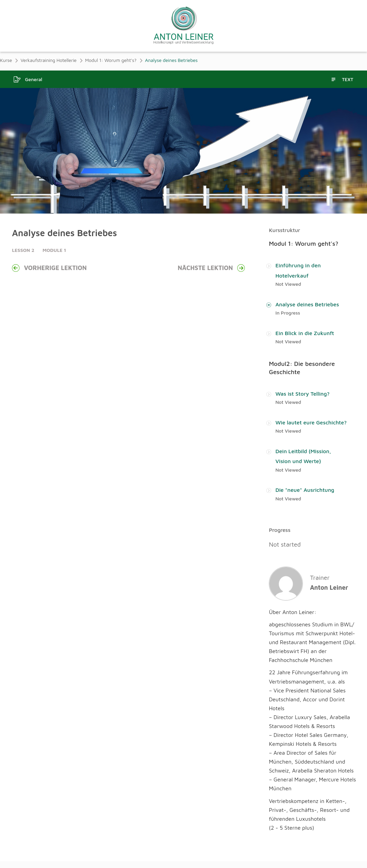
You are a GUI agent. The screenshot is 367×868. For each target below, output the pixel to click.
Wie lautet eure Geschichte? (311, 422)
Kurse (6, 60)
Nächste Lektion (211, 268)
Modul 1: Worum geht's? (303, 244)
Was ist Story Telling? (302, 394)
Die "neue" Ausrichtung (305, 490)
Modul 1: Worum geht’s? (111, 60)
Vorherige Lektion (49, 268)
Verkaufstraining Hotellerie (49, 60)
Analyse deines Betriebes (307, 304)
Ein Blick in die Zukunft (305, 333)
